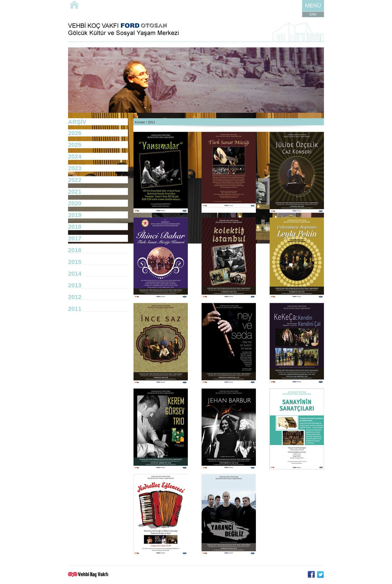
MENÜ (313, 5)
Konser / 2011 (145, 122)
